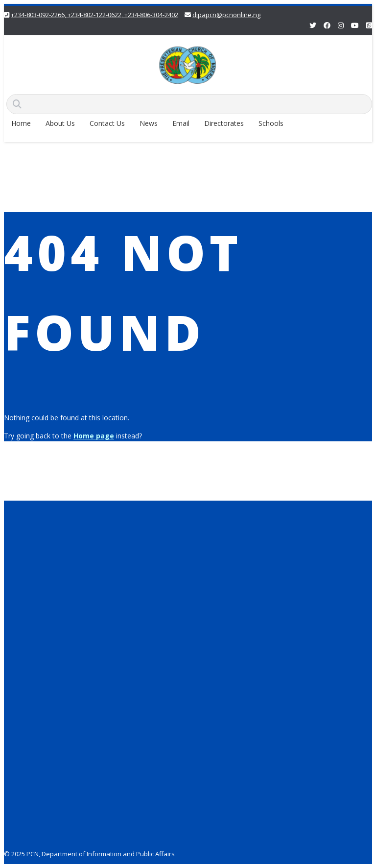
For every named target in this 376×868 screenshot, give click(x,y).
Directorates (224, 123)
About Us (60, 123)
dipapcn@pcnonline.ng (226, 15)
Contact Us (107, 123)
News (149, 123)
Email (181, 123)
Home (21, 123)
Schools (271, 123)
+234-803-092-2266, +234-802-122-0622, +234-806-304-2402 (94, 15)
